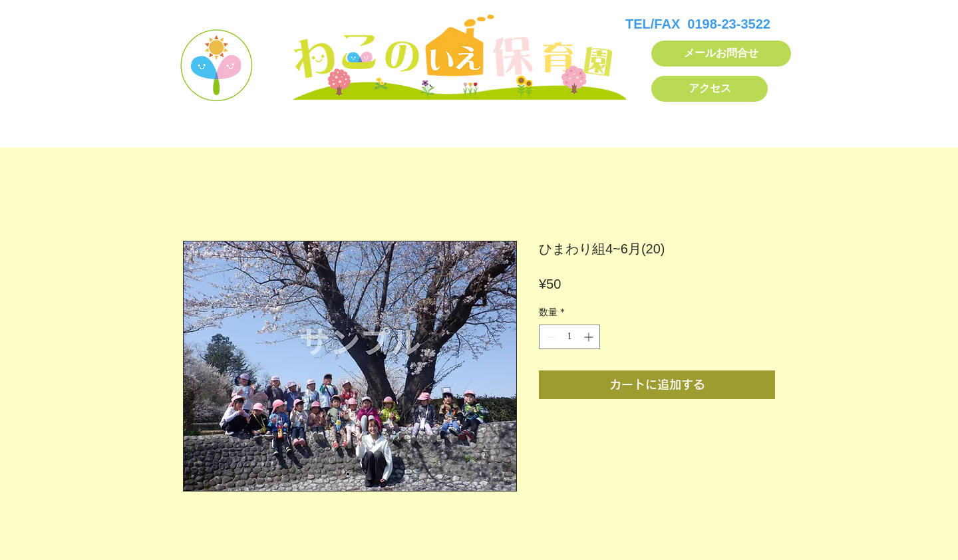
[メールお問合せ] (721, 54)
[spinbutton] (569, 337)
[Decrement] (549, 337)
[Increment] (590, 337)
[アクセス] (710, 89)
